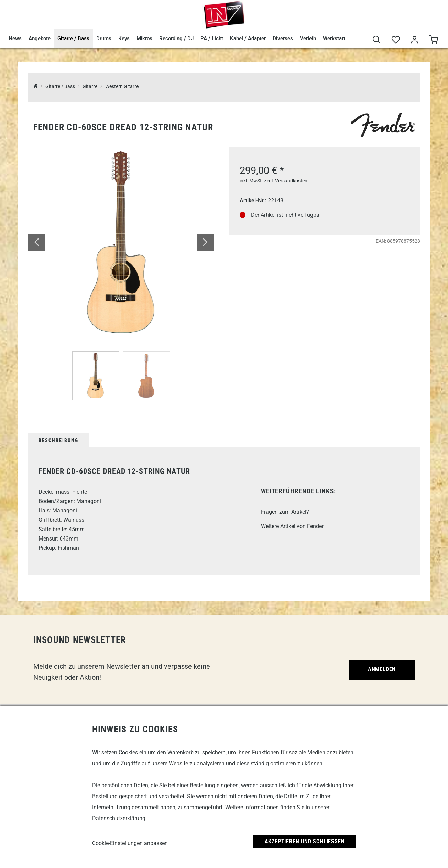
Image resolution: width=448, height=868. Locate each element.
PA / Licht (212, 38)
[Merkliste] (396, 40)
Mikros (144, 38)
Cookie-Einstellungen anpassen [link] (130, 843)
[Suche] (377, 40)
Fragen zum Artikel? (285, 512)
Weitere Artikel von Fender (292, 526)
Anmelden (382, 669)
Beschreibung (58, 440)
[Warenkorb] (433, 40)
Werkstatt (334, 38)
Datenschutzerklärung (119, 818)
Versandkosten (291, 181)
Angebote (40, 38)
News (15, 38)
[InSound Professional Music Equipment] (36, 86)
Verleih (308, 38)
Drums (104, 38)
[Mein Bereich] (414, 40)
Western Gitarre (122, 86)
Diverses (283, 38)
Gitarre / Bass (73, 38)
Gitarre (90, 86)
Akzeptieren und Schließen (305, 841)
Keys (124, 38)
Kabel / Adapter (248, 38)
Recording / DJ (176, 38)
